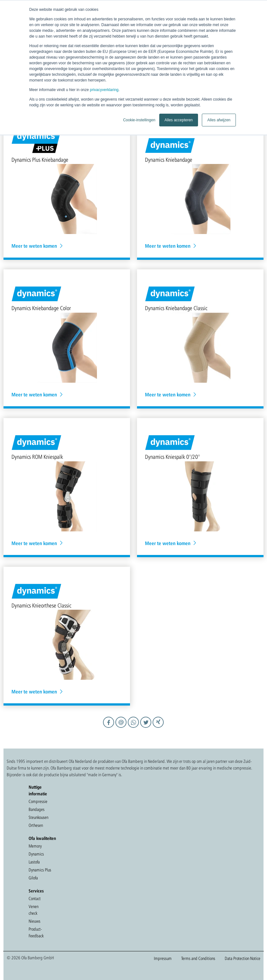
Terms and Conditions (198, 958)
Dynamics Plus (40, 870)
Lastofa (34, 862)
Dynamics (36, 854)
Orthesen (36, 825)
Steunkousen (38, 817)
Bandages (37, 809)
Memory (35, 846)
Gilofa (33, 878)
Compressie (38, 801)
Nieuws (34, 921)
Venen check (34, 910)
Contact (35, 898)
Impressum (163, 958)
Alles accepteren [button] (179, 120)
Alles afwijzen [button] (219, 120)
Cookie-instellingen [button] (139, 120)
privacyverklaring (104, 90)
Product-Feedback (36, 932)
